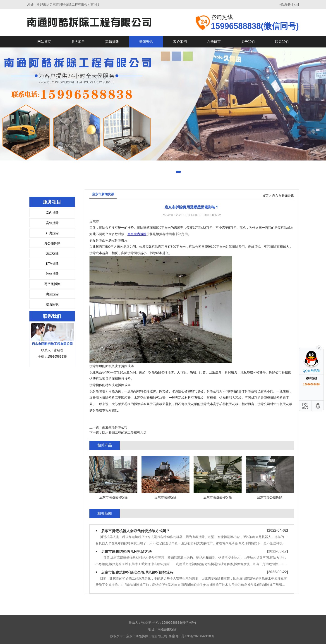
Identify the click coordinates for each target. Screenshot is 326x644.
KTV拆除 (52, 264)
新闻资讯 (146, 42)
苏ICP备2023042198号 (198, 636)
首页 (265, 196)
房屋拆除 (52, 294)
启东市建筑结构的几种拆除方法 (126, 552)
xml (296, 5)
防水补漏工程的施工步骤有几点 (124, 432)
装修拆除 (52, 274)
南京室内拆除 (137, 234)
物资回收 (52, 304)
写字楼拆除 (52, 284)
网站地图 (285, 5)
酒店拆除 (52, 253)
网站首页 (44, 42)
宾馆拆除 (112, 42)
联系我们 (282, 42)
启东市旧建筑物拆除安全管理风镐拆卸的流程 (137, 572)
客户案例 (180, 42)
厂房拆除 (52, 233)
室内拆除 (52, 213)
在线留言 (214, 42)
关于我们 (248, 42)
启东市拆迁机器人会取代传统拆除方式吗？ (135, 531)
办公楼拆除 (52, 243)
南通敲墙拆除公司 (115, 427)
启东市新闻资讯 (283, 196)
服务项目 (78, 42)
